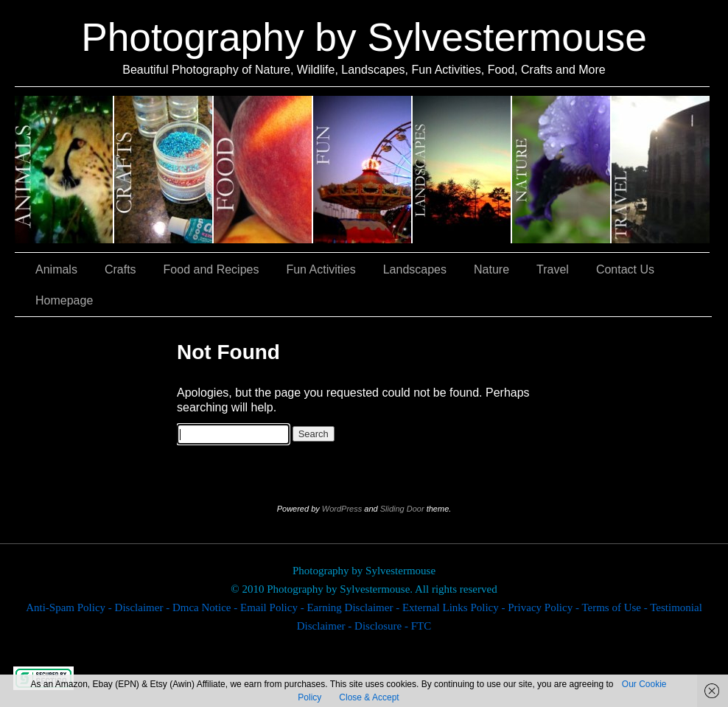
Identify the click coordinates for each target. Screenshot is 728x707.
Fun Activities (363, 170)
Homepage (64, 300)
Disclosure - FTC (393, 626)
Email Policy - (273, 607)
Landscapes (462, 170)
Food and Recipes (263, 170)
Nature (562, 170)
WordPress (342, 509)
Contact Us (625, 269)
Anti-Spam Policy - (70, 607)
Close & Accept (369, 697)
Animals (64, 170)
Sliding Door (402, 509)
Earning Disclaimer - (354, 607)
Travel (661, 170)
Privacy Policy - (545, 607)
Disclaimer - (144, 607)
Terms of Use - (616, 607)
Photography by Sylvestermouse (364, 37)
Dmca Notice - (206, 607)
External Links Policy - (455, 607)
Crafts (164, 170)
